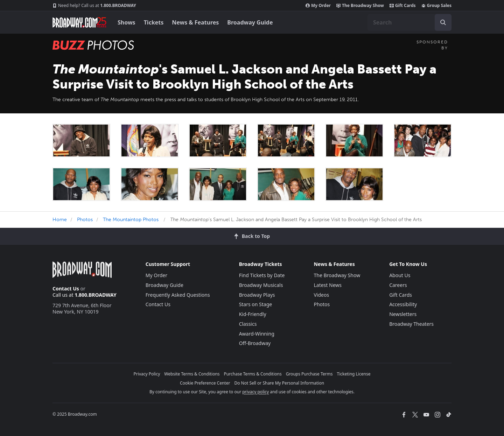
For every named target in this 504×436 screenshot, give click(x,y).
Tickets (154, 22)
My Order (318, 6)
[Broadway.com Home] (79, 22)
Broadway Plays (257, 295)
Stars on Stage (256, 304)
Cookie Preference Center (205, 383)
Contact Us (66, 289)
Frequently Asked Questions (178, 295)
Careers (398, 285)
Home (60, 220)
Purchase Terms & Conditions (253, 374)
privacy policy (255, 392)
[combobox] (409, 22)
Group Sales (436, 6)
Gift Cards (403, 6)
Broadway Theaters (411, 324)
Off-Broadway (255, 343)
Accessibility (403, 304)
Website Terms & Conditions (192, 374)
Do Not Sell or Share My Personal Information (279, 383)
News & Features (195, 22)
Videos (321, 295)
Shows (127, 22)
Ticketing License (354, 374)
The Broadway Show (360, 6)
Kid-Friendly (253, 314)
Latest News (328, 285)
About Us (400, 275)
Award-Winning (257, 334)
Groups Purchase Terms (309, 374)
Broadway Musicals (261, 285)
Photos (85, 220)
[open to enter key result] (443, 22)
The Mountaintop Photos (131, 220)
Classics (248, 324)
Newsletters (403, 314)
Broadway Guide (250, 22)
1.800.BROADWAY (94, 6)
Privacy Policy (147, 374)
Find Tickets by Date (262, 275)
